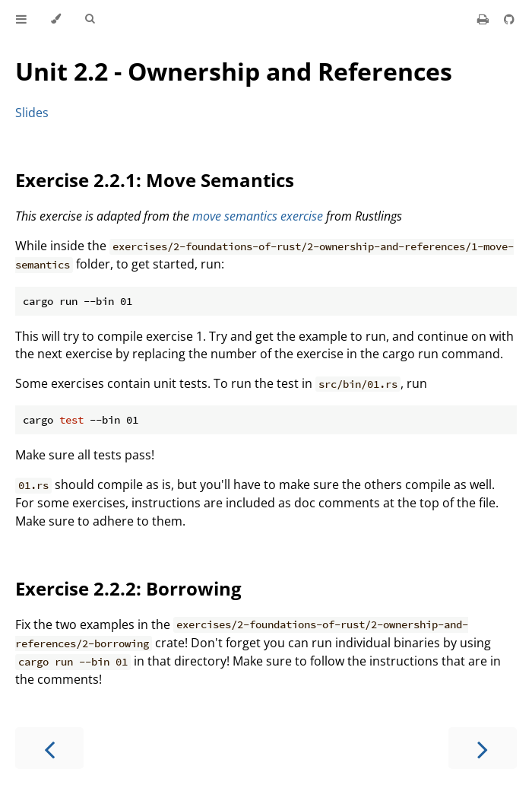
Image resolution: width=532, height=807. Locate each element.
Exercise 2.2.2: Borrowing (128, 588)
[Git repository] (509, 19)
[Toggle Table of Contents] (21, 19)
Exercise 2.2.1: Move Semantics (155, 180)
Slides (32, 113)
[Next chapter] (483, 748)
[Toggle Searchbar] (90, 19)
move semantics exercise (258, 216)
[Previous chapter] (49, 748)
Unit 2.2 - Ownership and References (234, 71)
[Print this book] (484, 19)
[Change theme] (56, 19)
